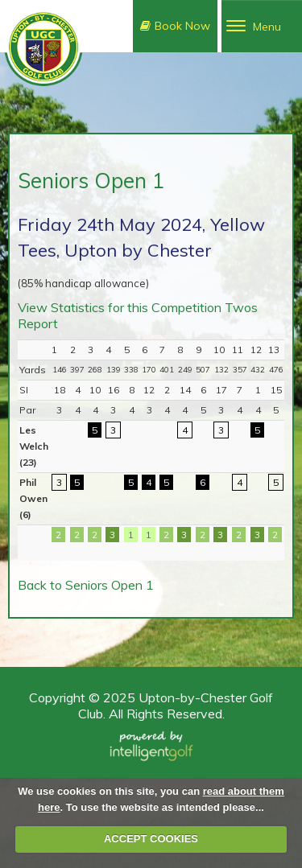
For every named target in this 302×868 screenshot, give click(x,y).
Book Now (175, 26)
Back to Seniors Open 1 (86, 585)
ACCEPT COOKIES (151, 839)
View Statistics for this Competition (120, 307)
